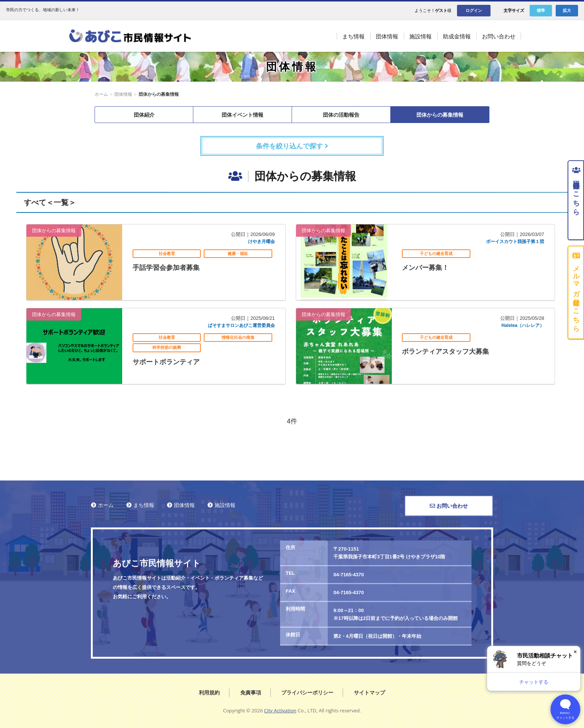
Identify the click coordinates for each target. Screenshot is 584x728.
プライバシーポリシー (307, 693)
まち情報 (144, 505)
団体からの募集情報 (440, 115)
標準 (541, 10)
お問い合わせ (449, 506)
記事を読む (156, 262)
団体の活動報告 (341, 115)
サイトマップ (369, 693)
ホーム (101, 94)
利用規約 (209, 693)
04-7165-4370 (349, 575)
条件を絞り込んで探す (292, 146)
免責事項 (251, 693)
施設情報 (225, 505)
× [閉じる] (575, 652)
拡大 (567, 10)
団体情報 (123, 94)
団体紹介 (144, 115)
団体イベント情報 (242, 115)
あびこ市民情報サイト (139, 36)
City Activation (280, 710)
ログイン (474, 10)
